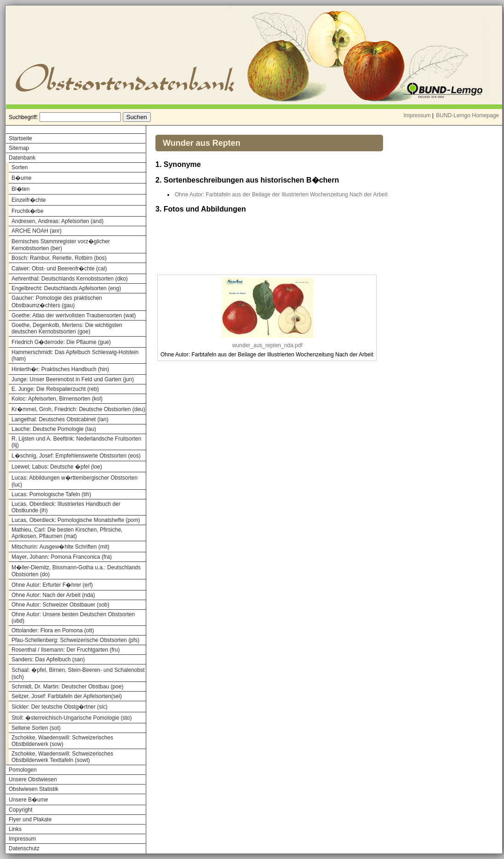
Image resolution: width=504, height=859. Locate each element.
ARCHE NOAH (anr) (37, 231)
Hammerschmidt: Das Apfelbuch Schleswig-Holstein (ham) (75, 355)
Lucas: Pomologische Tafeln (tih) (51, 494)
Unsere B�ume (28, 800)
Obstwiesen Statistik (34, 789)
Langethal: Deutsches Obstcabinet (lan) (60, 419)
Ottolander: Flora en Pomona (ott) (53, 630)
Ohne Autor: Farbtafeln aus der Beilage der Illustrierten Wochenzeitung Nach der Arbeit (281, 195)
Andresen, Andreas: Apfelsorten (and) (57, 221)
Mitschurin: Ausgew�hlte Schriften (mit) (60, 547)
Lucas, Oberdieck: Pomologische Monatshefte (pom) (76, 520)
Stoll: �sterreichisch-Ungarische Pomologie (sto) (72, 718)
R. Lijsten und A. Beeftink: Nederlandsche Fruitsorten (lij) (76, 442)
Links (15, 829)
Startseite (20, 138)
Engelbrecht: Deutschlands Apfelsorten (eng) (66, 288)
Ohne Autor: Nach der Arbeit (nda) (53, 595)
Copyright (20, 810)
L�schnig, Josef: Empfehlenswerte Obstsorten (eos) (76, 456)
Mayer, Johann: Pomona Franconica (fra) (62, 557)
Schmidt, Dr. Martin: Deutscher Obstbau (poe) (67, 687)
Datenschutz (24, 848)
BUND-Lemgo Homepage (467, 115)
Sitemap (19, 148)
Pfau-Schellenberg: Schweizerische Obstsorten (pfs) (75, 640)
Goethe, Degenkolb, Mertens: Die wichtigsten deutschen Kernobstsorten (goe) (67, 328)
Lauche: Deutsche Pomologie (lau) (54, 429)
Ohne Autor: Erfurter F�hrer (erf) (52, 585)
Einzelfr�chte (29, 200)
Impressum (417, 115)
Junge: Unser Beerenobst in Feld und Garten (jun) (73, 379)
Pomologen (23, 770)
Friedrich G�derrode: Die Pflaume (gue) (61, 342)
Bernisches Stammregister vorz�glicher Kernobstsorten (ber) (61, 245)
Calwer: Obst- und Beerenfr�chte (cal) (59, 269)
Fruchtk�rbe (27, 211)
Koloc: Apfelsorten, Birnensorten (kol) (57, 399)
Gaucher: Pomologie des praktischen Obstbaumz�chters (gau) (57, 302)
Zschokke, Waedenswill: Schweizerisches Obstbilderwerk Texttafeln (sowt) (62, 757)
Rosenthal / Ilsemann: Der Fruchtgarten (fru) (66, 650)
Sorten (20, 167)
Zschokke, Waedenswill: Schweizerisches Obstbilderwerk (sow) (62, 741)
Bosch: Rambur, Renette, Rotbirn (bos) (59, 258)
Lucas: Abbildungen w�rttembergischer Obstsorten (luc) (74, 481)
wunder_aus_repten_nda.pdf (267, 345)
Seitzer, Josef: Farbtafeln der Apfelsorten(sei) (67, 696)
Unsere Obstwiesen (33, 779)
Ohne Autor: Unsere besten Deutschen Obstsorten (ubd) (73, 618)
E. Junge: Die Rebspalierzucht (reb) (55, 389)
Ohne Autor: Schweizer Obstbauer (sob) (60, 605)
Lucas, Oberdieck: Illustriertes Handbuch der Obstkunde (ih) (66, 507)
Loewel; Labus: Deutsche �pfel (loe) (57, 467)
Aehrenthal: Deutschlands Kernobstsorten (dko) (70, 279)
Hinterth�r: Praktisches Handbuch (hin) (60, 369)
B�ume (21, 178)
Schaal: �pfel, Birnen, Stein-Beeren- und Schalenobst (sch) (78, 673)
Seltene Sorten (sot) (36, 728)
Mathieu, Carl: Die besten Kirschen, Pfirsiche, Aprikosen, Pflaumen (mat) (67, 533)
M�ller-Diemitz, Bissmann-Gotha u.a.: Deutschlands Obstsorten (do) (76, 571)
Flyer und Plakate (30, 819)
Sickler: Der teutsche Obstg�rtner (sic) (60, 707)
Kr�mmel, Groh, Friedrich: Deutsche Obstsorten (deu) (78, 409)
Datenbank (22, 158)
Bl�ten (20, 189)
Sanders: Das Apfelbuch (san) (48, 659)
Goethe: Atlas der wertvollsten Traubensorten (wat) (74, 315)
